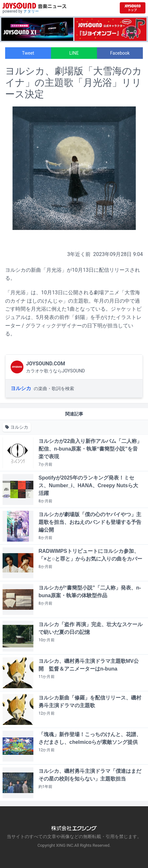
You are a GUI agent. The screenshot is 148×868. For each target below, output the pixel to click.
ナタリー (31, 11)
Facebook (120, 53)
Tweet (28, 53)
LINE (74, 53)
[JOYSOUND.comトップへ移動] (133, 8)
